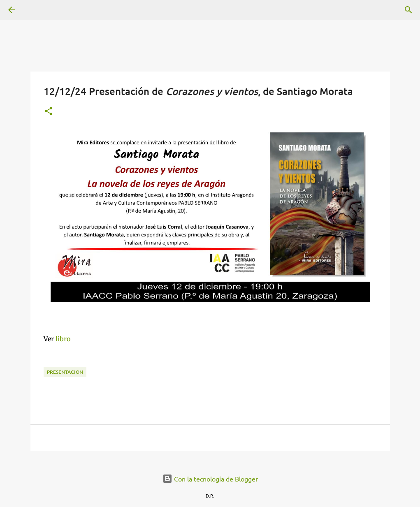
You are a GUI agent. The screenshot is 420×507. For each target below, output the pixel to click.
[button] (49, 112)
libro (63, 339)
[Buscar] (35, 10)
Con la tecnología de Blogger (210, 479)
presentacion (65, 372)
